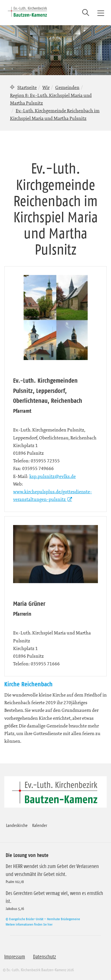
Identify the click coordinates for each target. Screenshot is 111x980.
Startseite (27, 87)
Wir (46, 87)
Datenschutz (45, 957)
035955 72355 (45, 461)
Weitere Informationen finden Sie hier (29, 924)
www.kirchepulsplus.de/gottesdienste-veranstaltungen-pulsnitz (53, 495)
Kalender (40, 825)
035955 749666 (38, 468)
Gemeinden (67, 87)
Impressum (15, 957)
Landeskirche (17, 825)
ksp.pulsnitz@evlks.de (53, 476)
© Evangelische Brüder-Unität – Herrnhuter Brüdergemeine (43, 919)
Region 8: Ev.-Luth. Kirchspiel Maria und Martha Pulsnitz (51, 99)
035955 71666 (45, 664)
